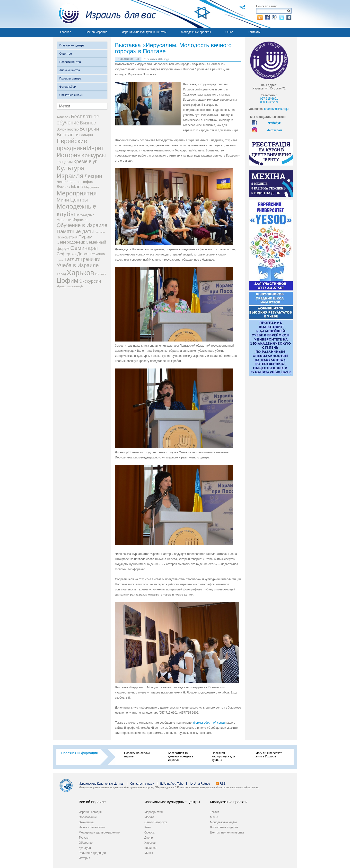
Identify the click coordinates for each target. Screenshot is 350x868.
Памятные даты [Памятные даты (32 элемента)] (75, 231)
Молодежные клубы (223, 822)
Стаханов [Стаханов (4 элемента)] (97, 254)
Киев (148, 827)
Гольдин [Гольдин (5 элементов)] (86, 135)
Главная (66, 32)
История (84, 858)
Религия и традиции (92, 853)
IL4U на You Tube (172, 784)
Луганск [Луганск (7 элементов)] (63, 187)
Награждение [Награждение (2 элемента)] (85, 215)
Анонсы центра (70, 70)
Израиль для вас (104, 14)
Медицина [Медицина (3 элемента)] (92, 187)
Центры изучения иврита (227, 833)
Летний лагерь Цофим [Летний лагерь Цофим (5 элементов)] (75, 182)
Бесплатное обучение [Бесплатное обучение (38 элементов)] (78, 120)
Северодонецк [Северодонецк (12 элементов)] (71, 242)
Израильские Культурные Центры (101, 784)
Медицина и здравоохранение (99, 833)
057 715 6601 (269, 99)
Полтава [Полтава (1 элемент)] (100, 232)
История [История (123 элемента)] (69, 155)
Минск (149, 853)
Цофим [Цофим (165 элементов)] (67, 281)
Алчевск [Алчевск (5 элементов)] (63, 117)
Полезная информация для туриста (223, 756)
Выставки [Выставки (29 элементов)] (68, 135)
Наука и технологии (92, 827)
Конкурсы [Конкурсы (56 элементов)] (94, 155)
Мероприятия (153, 812)
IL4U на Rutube (200, 784)
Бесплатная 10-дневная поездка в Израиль (181, 756)
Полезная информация (79, 753)
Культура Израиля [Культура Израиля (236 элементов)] (71, 172)
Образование (88, 817)
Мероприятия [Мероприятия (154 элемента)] (77, 193)
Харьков (150, 843)
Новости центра (70, 62)
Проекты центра (70, 79)
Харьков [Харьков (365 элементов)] (81, 273)
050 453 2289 (269, 102)
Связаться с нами (71, 95)
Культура (85, 848)
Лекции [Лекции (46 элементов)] (93, 176)
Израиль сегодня (90, 812)
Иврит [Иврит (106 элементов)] (96, 148)
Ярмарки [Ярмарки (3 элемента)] (63, 286)
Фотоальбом (68, 87)
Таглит (214, 812)
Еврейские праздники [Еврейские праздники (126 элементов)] (72, 145)
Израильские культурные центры (144, 32)
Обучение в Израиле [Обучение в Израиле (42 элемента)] (82, 225)
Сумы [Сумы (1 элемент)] (60, 260)
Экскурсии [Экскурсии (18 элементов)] (90, 281)
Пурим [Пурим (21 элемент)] (85, 237)
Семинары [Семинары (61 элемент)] (84, 248)
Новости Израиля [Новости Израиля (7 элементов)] (72, 220)
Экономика (86, 822)
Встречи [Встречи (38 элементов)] (89, 129)
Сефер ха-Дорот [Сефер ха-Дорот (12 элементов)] (73, 254)
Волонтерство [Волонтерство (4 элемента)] (68, 129)
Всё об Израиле (97, 32)
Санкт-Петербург (156, 822)
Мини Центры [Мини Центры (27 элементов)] (72, 200)
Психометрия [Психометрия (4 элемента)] (67, 237)
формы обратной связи (209, 723)
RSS (223, 784)
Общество (86, 843)
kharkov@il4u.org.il (277, 109)
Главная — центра (72, 45)
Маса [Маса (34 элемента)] (77, 187)
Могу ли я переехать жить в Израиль (269, 755)
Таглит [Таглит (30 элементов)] (72, 259)
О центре (66, 54)
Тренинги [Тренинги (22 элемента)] (90, 259)
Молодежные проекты (196, 32)
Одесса (149, 833)
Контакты (254, 32)
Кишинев (150, 848)
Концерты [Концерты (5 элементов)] (65, 162)
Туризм (84, 838)
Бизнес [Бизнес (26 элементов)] (88, 123)
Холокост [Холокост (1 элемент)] (100, 274)
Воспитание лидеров (224, 827)
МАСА (214, 817)
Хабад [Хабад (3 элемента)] (61, 274)
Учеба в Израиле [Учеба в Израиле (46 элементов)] (78, 265)
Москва (149, 817)
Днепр (149, 838)
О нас (229, 32)
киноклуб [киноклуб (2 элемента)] (77, 286)
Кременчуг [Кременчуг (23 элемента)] (85, 161)
